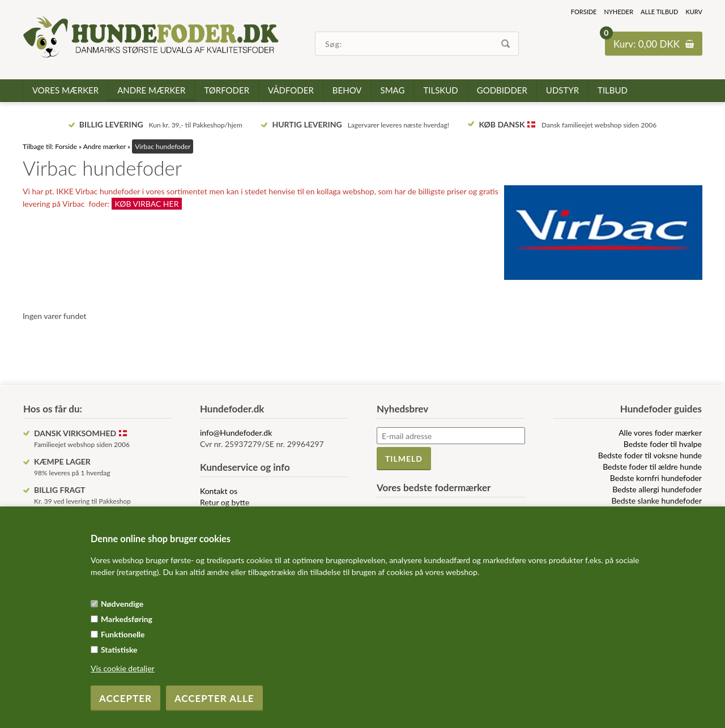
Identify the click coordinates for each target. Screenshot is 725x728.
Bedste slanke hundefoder (656, 501)
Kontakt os (219, 491)
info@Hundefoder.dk (236, 433)
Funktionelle (123, 634)
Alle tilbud (659, 12)
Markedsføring (127, 619)
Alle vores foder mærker (660, 433)
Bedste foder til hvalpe (663, 444)
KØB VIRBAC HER (147, 204)
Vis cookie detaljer (123, 668)
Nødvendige (122, 604)
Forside (584, 12)
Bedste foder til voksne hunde (650, 455)
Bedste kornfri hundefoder (656, 478)
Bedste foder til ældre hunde (652, 467)
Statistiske (119, 650)
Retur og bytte (225, 502)
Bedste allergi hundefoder (657, 489)
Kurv (694, 12)
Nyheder (619, 12)
